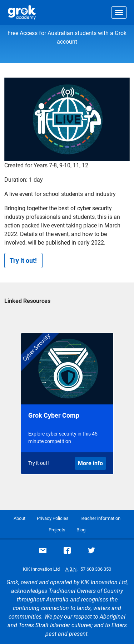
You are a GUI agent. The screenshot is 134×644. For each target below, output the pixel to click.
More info (90, 463)
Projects (57, 530)
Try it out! (23, 260)
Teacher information (100, 518)
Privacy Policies (53, 518)
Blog (81, 530)
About (19, 518)
